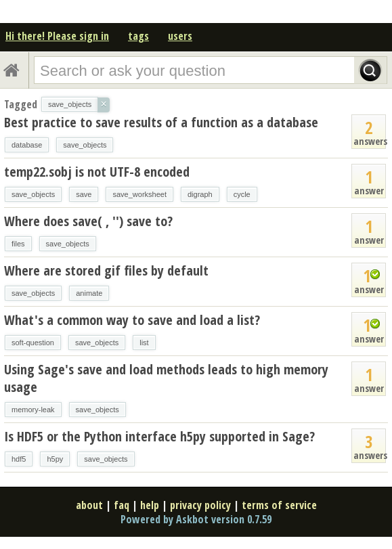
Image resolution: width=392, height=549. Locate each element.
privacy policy (200, 505)
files (18, 244)
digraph (200, 194)
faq (122, 505)
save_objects (85, 145)
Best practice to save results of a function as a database (161, 122)
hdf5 (19, 459)
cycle (242, 194)
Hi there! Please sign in (57, 36)
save (84, 194)
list (144, 343)
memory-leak (33, 410)
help (150, 505)
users (180, 36)
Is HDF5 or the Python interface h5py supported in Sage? (159, 436)
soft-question (33, 343)
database (27, 145)
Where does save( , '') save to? (88, 221)
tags (138, 36)
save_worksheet (139, 194)
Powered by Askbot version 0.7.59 (196, 519)
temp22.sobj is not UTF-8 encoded (97, 172)
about (89, 505)
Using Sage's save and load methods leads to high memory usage (166, 378)
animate (89, 293)
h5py (55, 459)
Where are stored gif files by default (106, 270)
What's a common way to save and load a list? (132, 320)
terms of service (279, 505)
